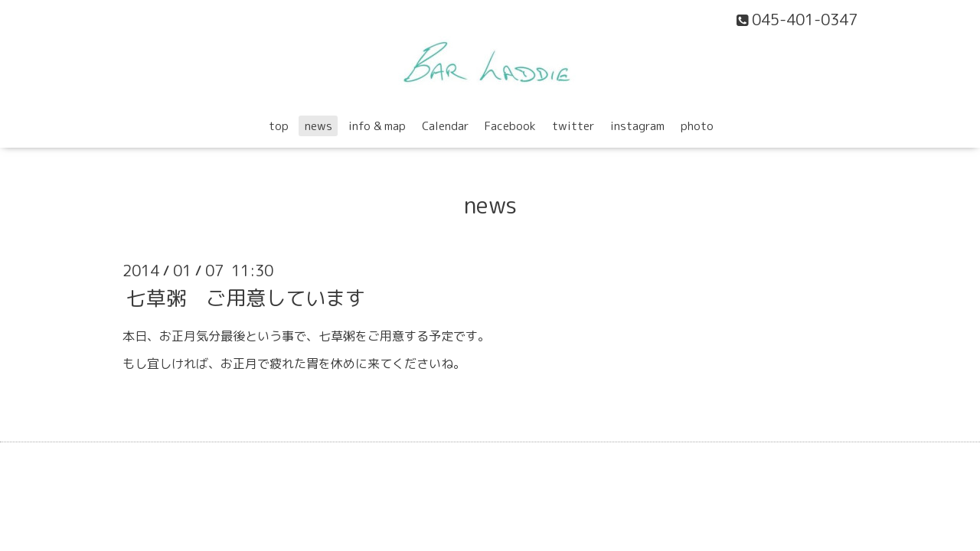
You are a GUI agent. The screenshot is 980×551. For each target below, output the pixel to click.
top (279, 126)
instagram (637, 126)
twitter (573, 126)
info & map (377, 126)
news (318, 126)
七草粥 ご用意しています (246, 297)
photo (697, 126)
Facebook (510, 126)
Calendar (445, 126)
